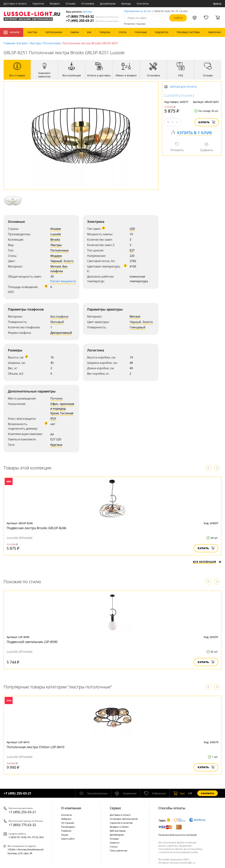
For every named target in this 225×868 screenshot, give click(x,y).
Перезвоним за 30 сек (137, 11)
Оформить (208, 793)
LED (132, 229)
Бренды (126, 4)
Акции (65, 835)
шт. (179, 793)
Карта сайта (68, 839)
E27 (132, 250)
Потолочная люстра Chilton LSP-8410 (35, 747)
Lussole (56, 234)
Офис (54, 404)
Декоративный (61, 333)
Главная (9, 43)
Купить (207, 122)
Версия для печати (184, 87)
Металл (56, 266)
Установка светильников (124, 819)
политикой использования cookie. (179, 852)
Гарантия (38, 4)
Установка (88, 4)
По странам (68, 823)
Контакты (143, 4)
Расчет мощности (63, 281)
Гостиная (67, 413)
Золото (68, 261)
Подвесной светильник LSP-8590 (32, 642)
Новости (115, 843)
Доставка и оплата (15, 4)
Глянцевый (138, 327)
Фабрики (66, 819)
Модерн (56, 256)
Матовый (57, 322)
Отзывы (71, 4)
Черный (56, 261)
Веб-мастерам (118, 831)
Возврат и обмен (119, 827)
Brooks (55, 240)
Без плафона (59, 269)
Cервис (116, 808)
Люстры (35, 43)
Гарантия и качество (121, 823)
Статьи (114, 847)
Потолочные (52, 43)
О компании (71, 808)
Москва (87, 12)
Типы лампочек (119, 851)
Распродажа (68, 827)
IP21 (53, 419)
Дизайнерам (108, 4)
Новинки (66, 831)
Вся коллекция (207, 562)
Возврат (55, 4)
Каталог (12, 32)
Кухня (55, 413)
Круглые (56, 445)
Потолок (57, 398)
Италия (56, 229)
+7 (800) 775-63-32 (92, 16)
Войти (217, 4)
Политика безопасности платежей (177, 835)
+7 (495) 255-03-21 (92, 21)
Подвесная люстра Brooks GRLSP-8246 (36, 528)
